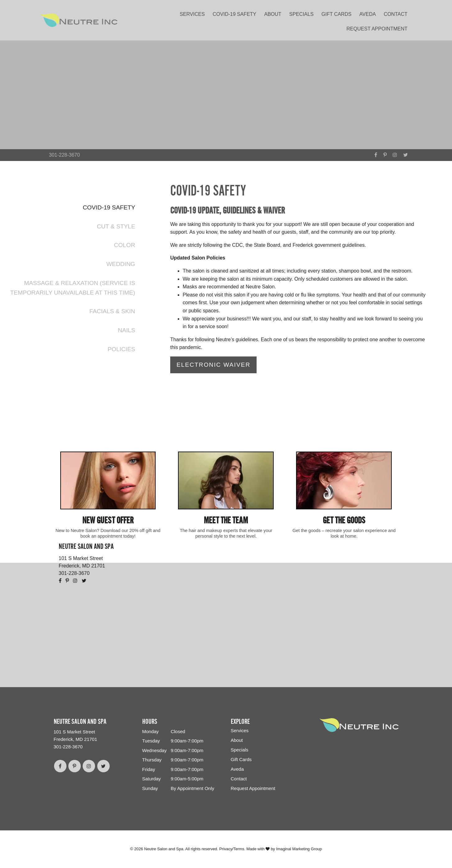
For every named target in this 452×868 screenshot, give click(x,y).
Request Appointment (377, 29)
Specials (301, 14)
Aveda (368, 14)
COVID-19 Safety (235, 14)
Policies (121, 349)
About (273, 14)
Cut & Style (116, 226)
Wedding (121, 264)
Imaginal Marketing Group (299, 849)
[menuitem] (194, 13)
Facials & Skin (112, 311)
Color (125, 245)
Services (192, 14)
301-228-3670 (65, 155)
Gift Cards (337, 14)
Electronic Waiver (213, 365)
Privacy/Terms (232, 849)
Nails (127, 330)
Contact (395, 14)
